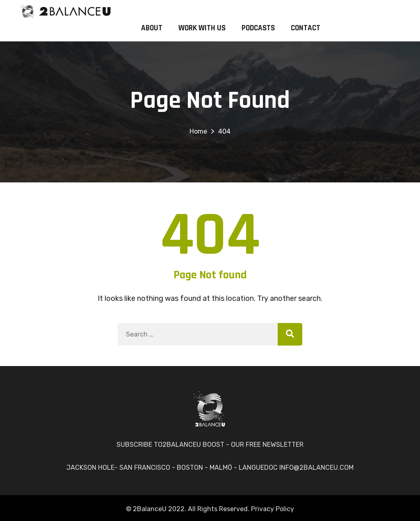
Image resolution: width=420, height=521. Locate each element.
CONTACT (306, 28)
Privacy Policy (273, 509)
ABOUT (152, 28)
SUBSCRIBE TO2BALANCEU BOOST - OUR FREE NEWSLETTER (210, 445)
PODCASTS (258, 28)
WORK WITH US (202, 28)
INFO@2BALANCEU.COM (316, 468)
